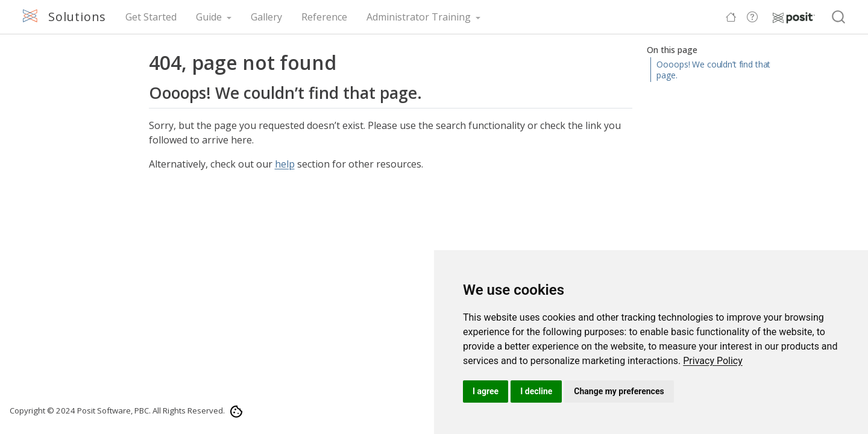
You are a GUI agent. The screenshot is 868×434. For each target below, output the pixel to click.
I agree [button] (486, 391)
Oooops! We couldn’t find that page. (713, 70)
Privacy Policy (713, 361)
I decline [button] (536, 391)
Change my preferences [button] (619, 391)
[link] (713, 361)
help (285, 164)
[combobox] (839, 17)
